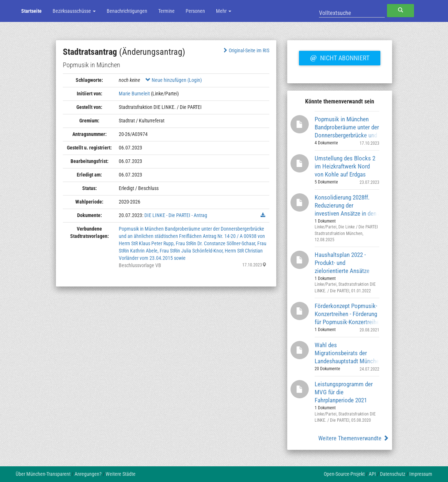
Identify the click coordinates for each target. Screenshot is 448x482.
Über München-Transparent (43, 474)
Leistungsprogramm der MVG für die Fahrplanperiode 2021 (344, 392)
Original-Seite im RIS (246, 50)
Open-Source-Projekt (344, 474)
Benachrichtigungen (127, 11)
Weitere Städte (121, 474)
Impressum (421, 474)
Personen (195, 11)
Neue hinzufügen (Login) (174, 80)
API (372, 474)
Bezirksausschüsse (74, 11)
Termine (166, 11)
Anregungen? (88, 474)
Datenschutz (393, 474)
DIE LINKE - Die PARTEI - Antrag (176, 215)
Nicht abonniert (339, 57)
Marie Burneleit (134, 94)
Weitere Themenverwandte (354, 438)
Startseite (31, 11)
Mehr (224, 11)
